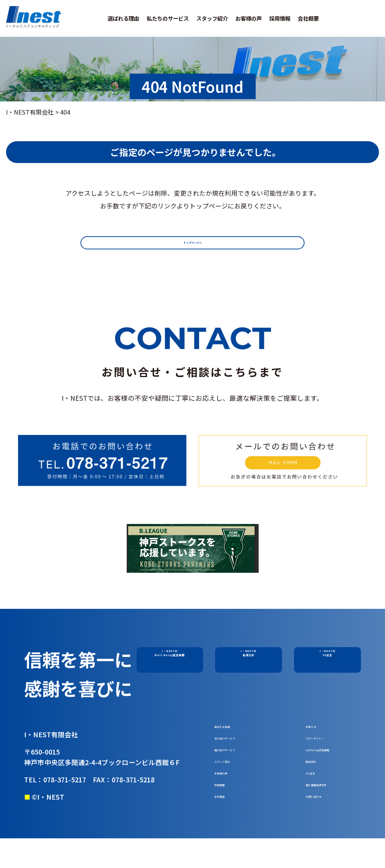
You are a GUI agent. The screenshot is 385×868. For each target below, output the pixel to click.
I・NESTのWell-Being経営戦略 (170, 658)
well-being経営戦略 (333, 761)
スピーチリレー (327, 746)
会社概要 (308, 18)
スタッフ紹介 (212, 18)
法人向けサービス (238, 746)
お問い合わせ (324, 824)
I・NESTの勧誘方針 (249, 658)
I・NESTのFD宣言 (328, 658)
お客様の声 (249, 18)
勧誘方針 (318, 777)
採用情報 (280, 18)
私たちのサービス (168, 18)
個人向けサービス (238, 761)
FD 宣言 (316, 793)
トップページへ (192, 245)
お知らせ (318, 730)
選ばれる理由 (123, 18)
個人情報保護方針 (330, 808)
